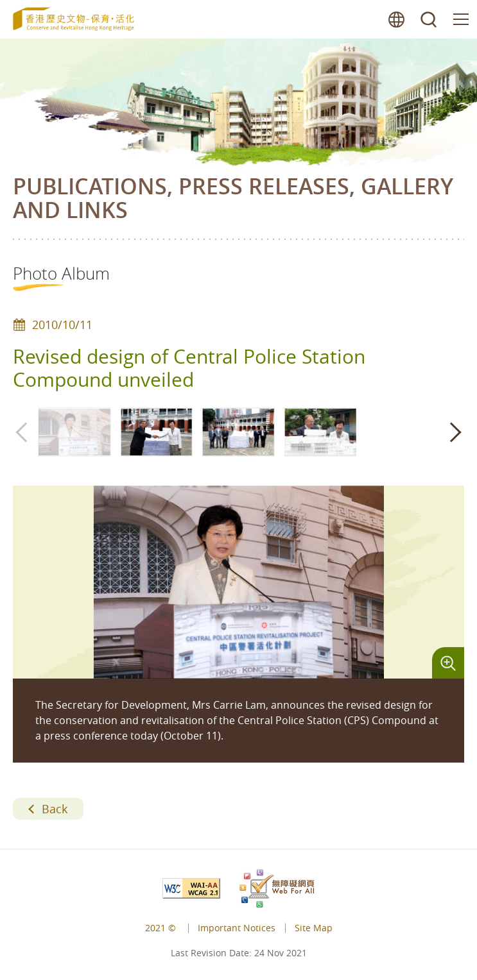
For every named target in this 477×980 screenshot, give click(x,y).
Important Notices (237, 928)
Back (55, 809)
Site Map (314, 928)
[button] (455, 432)
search (429, 19)
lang (397, 19)
